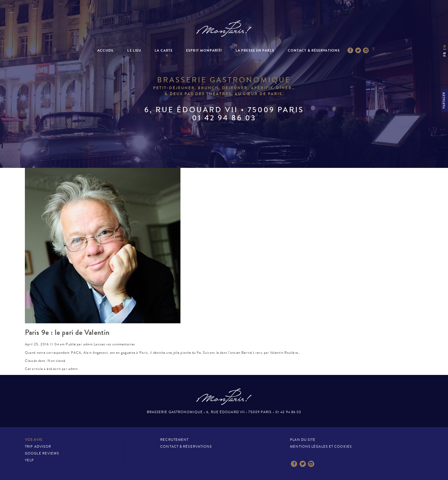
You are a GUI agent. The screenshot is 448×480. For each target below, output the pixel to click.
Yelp (29, 460)
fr (445, 54)
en (445, 47)
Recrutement (174, 440)
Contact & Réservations (314, 51)
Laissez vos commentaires (114, 344)
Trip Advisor (38, 447)
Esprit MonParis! (204, 51)
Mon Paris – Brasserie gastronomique (224, 29)
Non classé (56, 361)
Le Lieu (134, 51)
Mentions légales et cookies (321, 447)
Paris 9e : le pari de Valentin (67, 333)
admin (88, 344)
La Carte (164, 51)
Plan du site (303, 440)
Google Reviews (42, 453)
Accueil (106, 51)
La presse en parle (255, 51)
